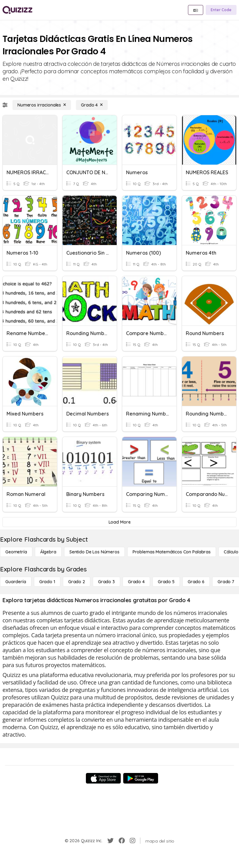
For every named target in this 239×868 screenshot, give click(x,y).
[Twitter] (110, 841)
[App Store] (103, 778)
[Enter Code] (221, 10)
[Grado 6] (196, 582)
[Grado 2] (77, 582)
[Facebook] (122, 841)
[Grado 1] (47, 582)
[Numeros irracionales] (42, 105)
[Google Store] (141, 778)
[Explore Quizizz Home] (17, 10)
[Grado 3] (106, 582)
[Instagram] (133, 841)
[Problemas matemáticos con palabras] (172, 552)
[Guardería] (16, 582)
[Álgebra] (48, 552)
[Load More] (119, 522)
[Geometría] (16, 552)
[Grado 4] (92, 105)
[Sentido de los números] (94, 552)
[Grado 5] (166, 582)
